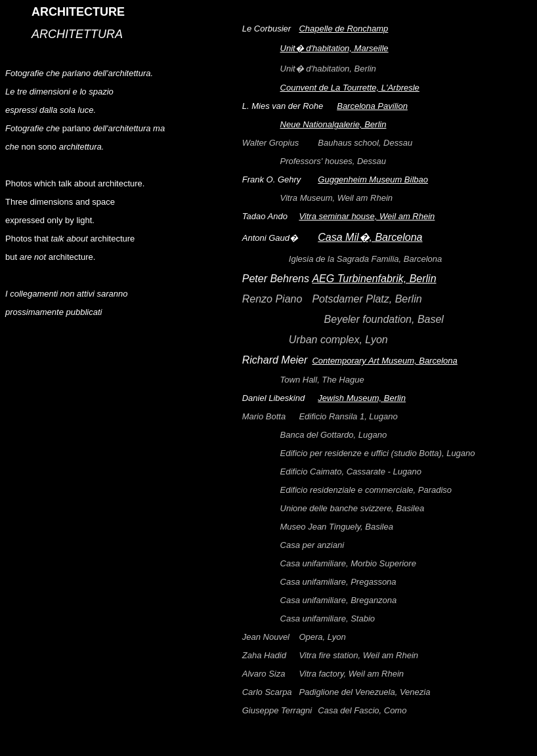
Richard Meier (277, 362)
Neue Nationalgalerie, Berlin (333, 126)
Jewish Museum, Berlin (362, 400)
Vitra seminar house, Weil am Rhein (367, 218)
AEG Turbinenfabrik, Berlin (374, 281)
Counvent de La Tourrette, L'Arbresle (350, 90)
